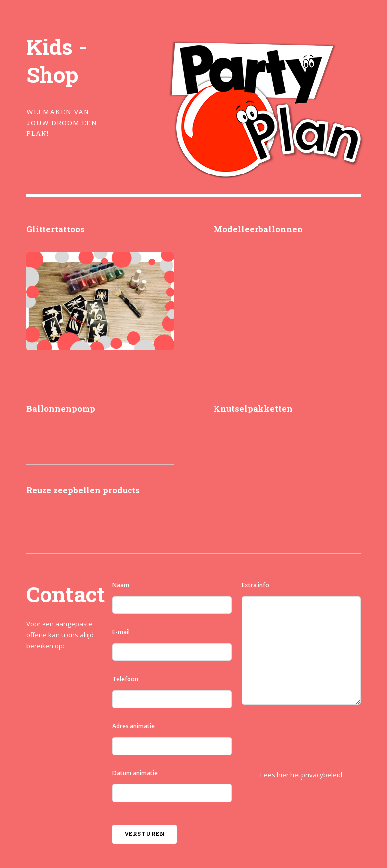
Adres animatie (133, 726)
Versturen (144, 834)
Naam (121, 585)
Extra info (256, 585)
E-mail (121, 632)
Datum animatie (135, 773)
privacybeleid (322, 775)
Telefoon (125, 679)
